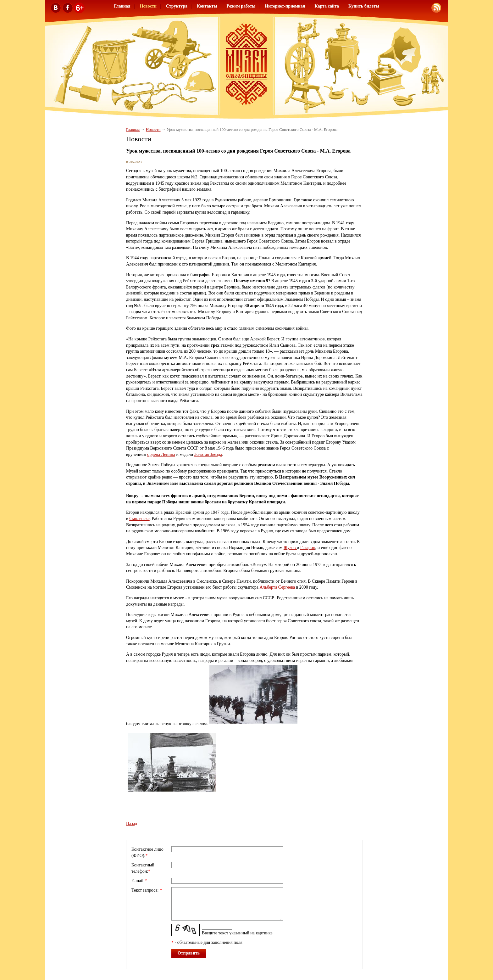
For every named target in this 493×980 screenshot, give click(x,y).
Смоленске (139, 519)
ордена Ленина (161, 454)
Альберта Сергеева (277, 587)
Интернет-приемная (285, 6)
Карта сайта (327, 6)
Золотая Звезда (208, 454)
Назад (132, 823)
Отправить (189, 953)
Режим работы (241, 6)
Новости (148, 6)
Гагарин (308, 548)
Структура (177, 6)
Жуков (290, 548)
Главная (122, 6)
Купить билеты (364, 6)
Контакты (207, 6)
